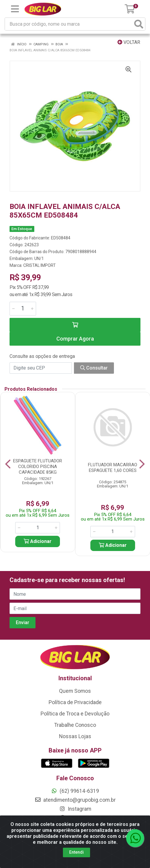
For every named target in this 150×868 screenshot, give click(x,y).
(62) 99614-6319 (75, 791)
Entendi (76, 852)
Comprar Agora (75, 339)
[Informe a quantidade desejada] (23, 309)
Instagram (75, 809)
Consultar (94, 368)
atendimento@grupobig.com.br (75, 800)
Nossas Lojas (75, 736)
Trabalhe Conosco (75, 725)
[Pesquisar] (139, 24)
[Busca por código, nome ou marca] (69, 24)
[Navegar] (8, 464)
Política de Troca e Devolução (75, 714)
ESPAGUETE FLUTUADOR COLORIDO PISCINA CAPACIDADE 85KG (38, 467)
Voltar (129, 42)
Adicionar (38, 541)
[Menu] (15, 9)
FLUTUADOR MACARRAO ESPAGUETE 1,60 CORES (113, 468)
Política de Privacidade (75, 702)
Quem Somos (75, 691)
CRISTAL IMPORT (40, 265)
